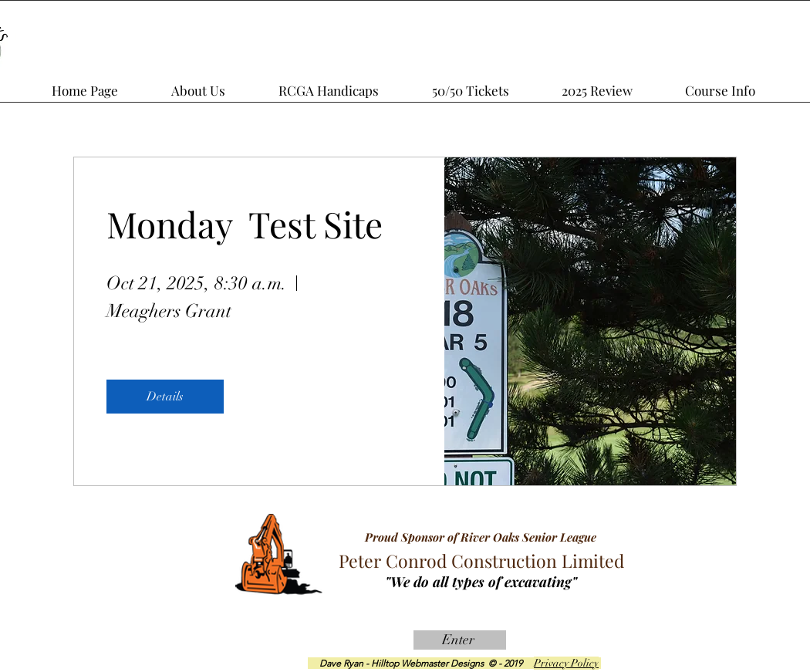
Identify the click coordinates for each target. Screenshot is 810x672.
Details (165, 397)
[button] (617, 83)
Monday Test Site (245, 224)
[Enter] (460, 640)
